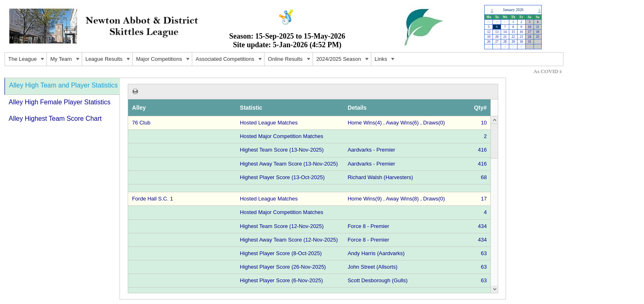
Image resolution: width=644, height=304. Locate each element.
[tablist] (255, 189)
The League (27, 60)
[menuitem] (26, 59)
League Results (109, 60)
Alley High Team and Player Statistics (63, 85)
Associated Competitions (230, 60)
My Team (66, 60)
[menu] (284, 59)
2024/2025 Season (344, 60)
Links (386, 60)
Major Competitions (164, 60)
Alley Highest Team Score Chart (55, 119)
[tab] (62, 86)
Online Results (290, 60)
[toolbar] (313, 91)
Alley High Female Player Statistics (60, 102)
